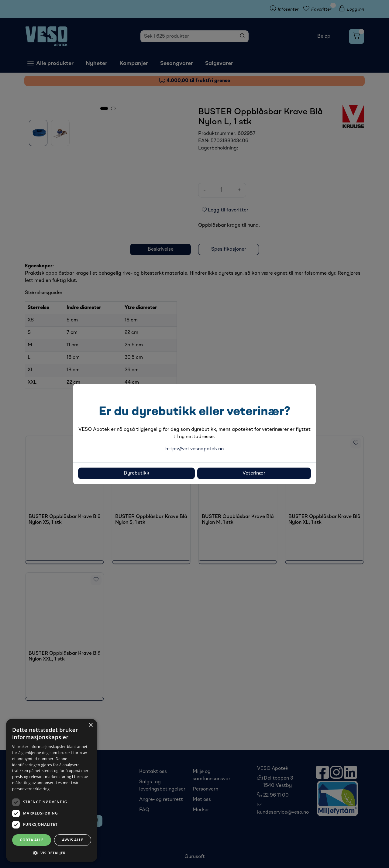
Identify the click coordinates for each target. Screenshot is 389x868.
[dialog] (52, 790)
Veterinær (254, 473)
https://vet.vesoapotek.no (194, 449)
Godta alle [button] (32, 840)
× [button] (90, 725)
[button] (52, 853)
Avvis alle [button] (73, 840)
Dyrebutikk (136, 473)
